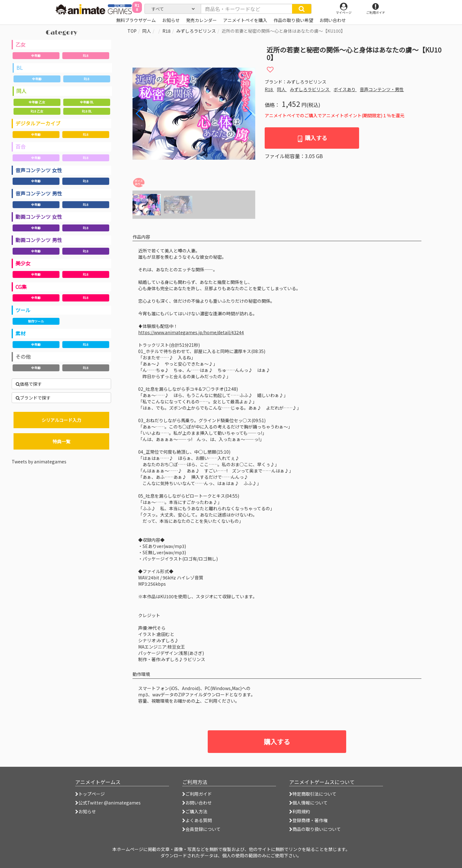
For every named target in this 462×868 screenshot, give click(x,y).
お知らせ (86, 811)
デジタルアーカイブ (38, 123)
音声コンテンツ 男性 (39, 193)
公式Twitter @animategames (110, 803)
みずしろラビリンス (196, 31)
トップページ (90, 794)
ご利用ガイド (197, 794)
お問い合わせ (197, 803)
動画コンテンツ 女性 (39, 217)
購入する (312, 138)
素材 (20, 333)
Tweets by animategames (39, 462)
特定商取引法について (313, 794)
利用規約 (300, 811)
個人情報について (308, 803)
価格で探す (29, 384)
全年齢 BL (87, 102)
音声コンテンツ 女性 (39, 170)
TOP (132, 31)
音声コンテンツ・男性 (382, 89)
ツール (23, 310)
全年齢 (36, 55)
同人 (21, 91)
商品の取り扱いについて (315, 829)
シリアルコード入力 (61, 420)
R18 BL (87, 111)
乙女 (20, 44)
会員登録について (201, 829)
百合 (20, 147)
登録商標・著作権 (308, 820)
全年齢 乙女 (37, 102)
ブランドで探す (33, 398)
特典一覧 (61, 441)
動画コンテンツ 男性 (39, 240)
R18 (86, 55)
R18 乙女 (37, 111)
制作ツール (36, 321)
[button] (248, 113)
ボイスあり (345, 89)
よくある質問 (197, 820)
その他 (23, 357)
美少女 (23, 263)
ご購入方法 (195, 811)
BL (20, 68)
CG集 (21, 287)
